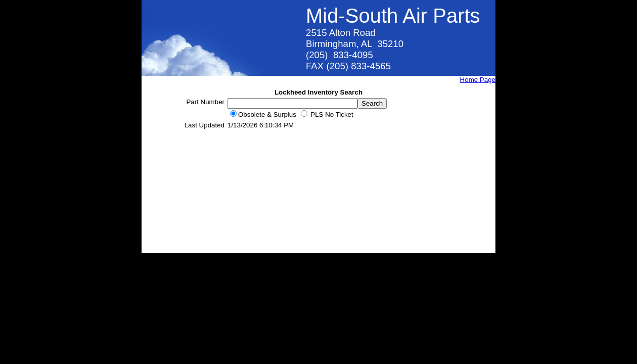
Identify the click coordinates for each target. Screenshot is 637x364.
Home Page (478, 80)
